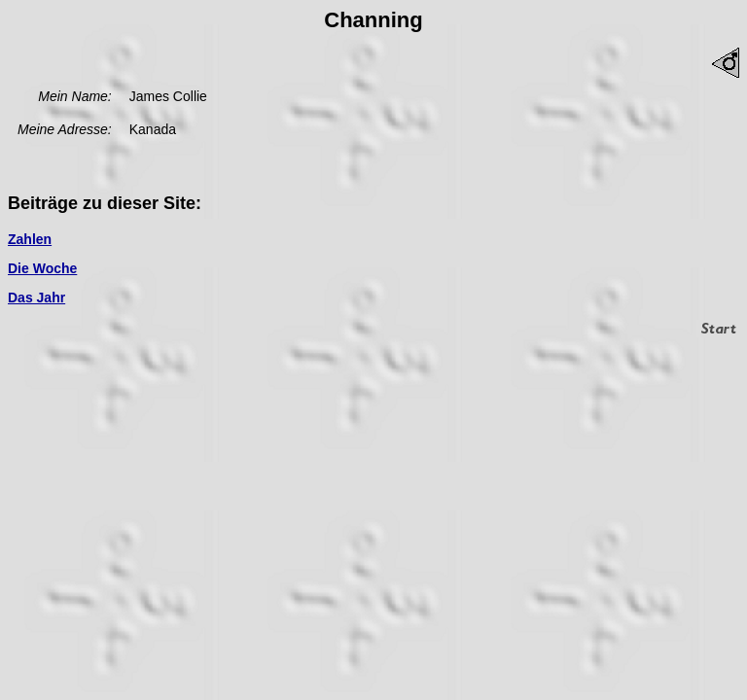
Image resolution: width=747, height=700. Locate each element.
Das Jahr (36, 297)
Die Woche (42, 268)
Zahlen (30, 239)
